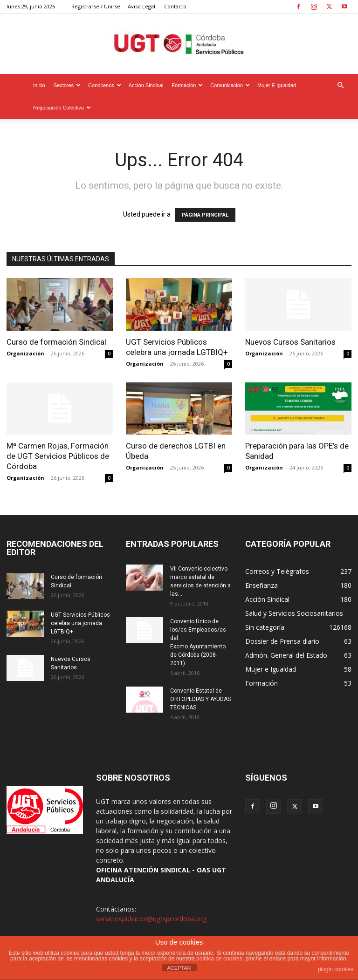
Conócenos (105, 85)
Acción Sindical (146, 85)
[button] (340, 85)
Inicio (39, 85)
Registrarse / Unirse (96, 6)
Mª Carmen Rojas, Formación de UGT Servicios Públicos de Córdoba (58, 456)
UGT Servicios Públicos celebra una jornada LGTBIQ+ (80, 623)
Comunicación (230, 85)
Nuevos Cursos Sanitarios (290, 342)
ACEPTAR (179, 968)
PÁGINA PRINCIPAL (205, 215)
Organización (25, 353)
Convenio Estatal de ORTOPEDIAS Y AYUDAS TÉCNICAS (200, 699)
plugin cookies (336, 969)
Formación (187, 85)
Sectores (67, 85)
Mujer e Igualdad (277, 85)
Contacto (175, 6)
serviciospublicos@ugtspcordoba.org (151, 919)
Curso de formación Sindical (56, 342)
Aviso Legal (141, 6)
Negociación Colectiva (62, 108)
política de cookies (219, 959)
